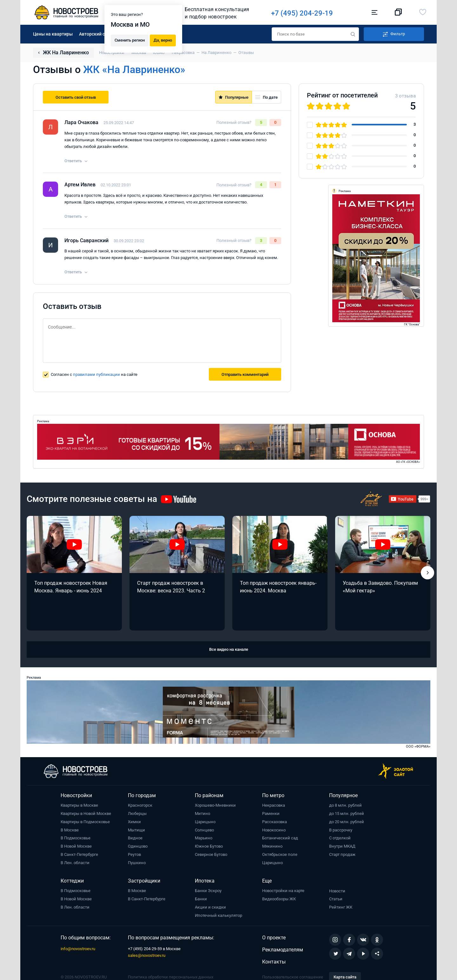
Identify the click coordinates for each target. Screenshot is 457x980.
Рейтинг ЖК (341, 907)
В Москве (70, 830)
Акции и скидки (210, 907)
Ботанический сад (280, 838)
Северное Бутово (211, 854)
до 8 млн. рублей (345, 805)
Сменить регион (130, 40)
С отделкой (340, 838)
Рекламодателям (283, 950)
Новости (337, 891)
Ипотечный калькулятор (219, 915)
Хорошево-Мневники (215, 805)
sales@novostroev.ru (147, 955)
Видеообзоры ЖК (279, 899)
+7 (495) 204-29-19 (305, 13)
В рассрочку (341, 830)
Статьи (336, 899)
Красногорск (140, 805)
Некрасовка (274, 805)
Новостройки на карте (283, 891)
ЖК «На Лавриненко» (134, 70)
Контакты (274, 962)
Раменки (271, 813)
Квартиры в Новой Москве (86, 813)
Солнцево (204, 830)
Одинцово (138, 846)
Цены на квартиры (53, 34)
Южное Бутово (209, 846)
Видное (135, 838)
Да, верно (163, 40)
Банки (201, 899)
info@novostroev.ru (78, 949)
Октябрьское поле (280, 854)
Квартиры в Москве (79, 805)
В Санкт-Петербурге (79, 854)
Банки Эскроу (208, 891)
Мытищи (136, 830)
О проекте (274, 938)
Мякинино (272, 846)
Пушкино (137, 863)
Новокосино (274, 830)
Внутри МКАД (342, 846)
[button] (427, 573)
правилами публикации (96, 374)
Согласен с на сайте (94, 374)
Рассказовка (275, 822)
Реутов (134, 854)
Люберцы (137, 813)
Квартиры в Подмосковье (85, 822)
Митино (202, 813)
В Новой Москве (76, 846)
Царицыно (205, 822)
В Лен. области (75, 863)
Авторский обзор (97, 34)
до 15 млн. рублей (347, 813)
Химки (134, 822)
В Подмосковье (76, 838)
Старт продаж (342, 854)
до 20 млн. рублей (347, 822)
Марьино (204, 838)
